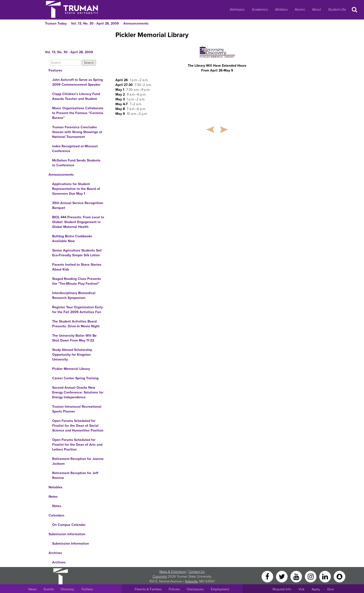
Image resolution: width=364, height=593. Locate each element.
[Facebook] (268, 576)
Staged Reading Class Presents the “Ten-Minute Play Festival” (77, 281)
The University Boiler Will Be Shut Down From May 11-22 (74, 338)
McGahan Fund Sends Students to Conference (76, 163)
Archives (55, 553)
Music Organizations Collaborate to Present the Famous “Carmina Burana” (78, 113)
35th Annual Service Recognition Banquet (78, 205)
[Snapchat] (339, 576)
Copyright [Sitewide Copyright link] (160, 577)
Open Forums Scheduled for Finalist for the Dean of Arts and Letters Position (77, 445)
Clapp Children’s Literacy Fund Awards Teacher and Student (76, 96)
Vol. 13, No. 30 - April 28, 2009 (95, 23)
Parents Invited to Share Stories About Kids (77, 267)
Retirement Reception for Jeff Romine (75, 475)
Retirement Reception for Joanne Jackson (78, 461)
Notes (53, 497)
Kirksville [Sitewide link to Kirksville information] (191, 581)
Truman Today (56, 23)
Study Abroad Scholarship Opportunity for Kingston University (72, 355)
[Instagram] (311, 576)
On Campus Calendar (69, 525)
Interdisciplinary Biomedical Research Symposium (74, 295)
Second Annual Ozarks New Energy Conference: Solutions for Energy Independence (78, 392)
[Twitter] (282, 576)
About (317, 10)
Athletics (281, 10)
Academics (260, 10)
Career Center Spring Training (75, 378)
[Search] (65, 63)
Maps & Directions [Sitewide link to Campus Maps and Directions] (173, 572)
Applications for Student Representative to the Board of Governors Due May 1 (76, 189)
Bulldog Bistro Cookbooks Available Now (72, 239)
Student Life (337, 10)
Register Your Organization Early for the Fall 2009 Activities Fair (77, 310)
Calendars (56, 515)
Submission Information (67, 534)
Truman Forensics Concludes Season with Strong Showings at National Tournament (77, 132)
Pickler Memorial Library (71, 369)
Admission (237, 10)
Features (55, 70)
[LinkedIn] (326, 576)
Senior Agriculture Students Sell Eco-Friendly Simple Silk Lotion (77, 253)
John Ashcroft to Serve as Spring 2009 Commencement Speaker (78, 82)
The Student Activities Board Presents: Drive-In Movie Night (76, 324)
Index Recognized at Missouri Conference (75, 149)
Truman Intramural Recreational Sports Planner (77, 409)
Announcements (136, 23)
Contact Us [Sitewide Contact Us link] (197, 572)
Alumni (300, 10)
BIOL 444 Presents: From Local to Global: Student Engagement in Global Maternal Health (78, 222)
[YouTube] (297, 576)
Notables (56, 487)
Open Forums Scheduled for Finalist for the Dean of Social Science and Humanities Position (78, 426)
